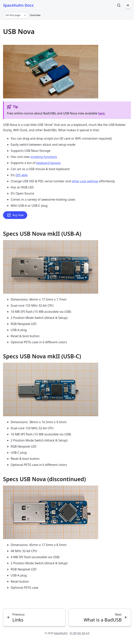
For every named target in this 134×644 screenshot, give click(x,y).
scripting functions (44, 157)
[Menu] (128, 5)
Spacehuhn (61, 633)
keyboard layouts (48, 163)
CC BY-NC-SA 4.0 (80, 633)
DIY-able (22, 175)
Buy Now (15, 215)
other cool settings (85, 181)
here (101, 113)
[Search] (119, 5)
